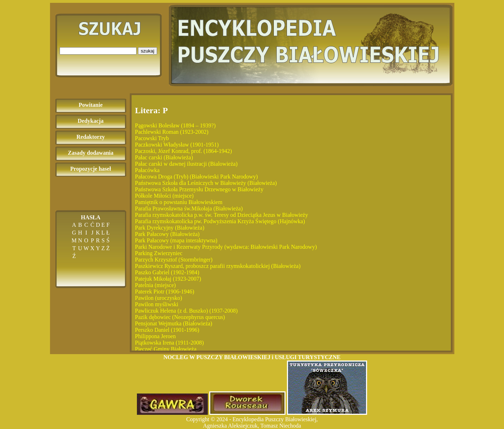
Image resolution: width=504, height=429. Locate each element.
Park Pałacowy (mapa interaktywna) (176, 240)
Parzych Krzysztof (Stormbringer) (174, 260)
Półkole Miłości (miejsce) (164, 196)
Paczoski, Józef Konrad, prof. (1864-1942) (184, 151)
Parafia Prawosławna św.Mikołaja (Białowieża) (189, 208)
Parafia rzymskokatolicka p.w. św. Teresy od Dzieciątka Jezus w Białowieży (222, 215)
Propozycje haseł (91, 169)
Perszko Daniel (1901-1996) (167, 330)
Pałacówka (147, 170)
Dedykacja (91, 121)
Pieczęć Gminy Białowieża (166, 349)
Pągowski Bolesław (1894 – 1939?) (176, 125)
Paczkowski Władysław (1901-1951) (177, 145)
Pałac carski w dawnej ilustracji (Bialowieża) (186, 164)
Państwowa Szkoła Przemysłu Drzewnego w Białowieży (199, 189)
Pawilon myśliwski (157, 304)
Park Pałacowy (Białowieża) (167, 234)
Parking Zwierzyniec (159, 253)
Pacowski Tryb (152, 138)
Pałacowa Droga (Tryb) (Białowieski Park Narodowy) (196, 177)
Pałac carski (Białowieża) (164, 157)
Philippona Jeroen (156, 336)
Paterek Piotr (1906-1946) (165, 291)
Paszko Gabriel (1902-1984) (167, 272)
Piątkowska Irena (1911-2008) (170, 343)
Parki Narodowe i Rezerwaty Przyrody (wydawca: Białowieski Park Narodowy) (226, 247)
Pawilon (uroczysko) (159, 298)
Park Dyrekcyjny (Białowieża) (170, 228)
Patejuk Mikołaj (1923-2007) (168, 279)
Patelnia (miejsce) (156, 285)
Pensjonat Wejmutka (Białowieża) (174, 323)
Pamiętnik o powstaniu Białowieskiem (179, 202)
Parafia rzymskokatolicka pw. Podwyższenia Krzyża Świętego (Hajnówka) (220, 221)
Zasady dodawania (91, 153)
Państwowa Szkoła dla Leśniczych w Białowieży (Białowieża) (206, 183)
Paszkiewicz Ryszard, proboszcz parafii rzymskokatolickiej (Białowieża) (218, 266)
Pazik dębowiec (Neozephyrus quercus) (180, 317)
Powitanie (91, 105)
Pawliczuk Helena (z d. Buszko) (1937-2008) (187, 311)
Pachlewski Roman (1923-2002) (172, 132)
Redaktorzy (91, 137)
